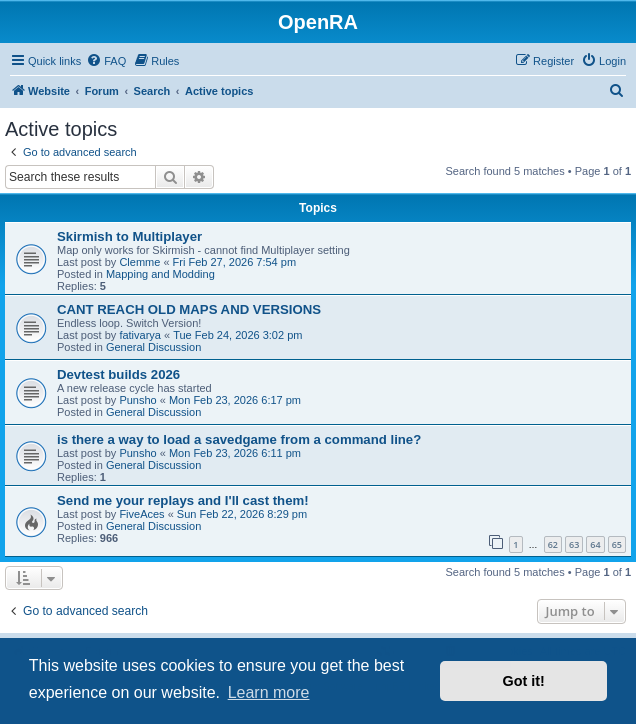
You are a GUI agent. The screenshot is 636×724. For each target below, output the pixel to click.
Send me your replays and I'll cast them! (183, 500)
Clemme (139, 262)
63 (574, 544)
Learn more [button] (269, 692)
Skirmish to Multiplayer (129, 236)
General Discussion (153, 347)
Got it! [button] (524, 681)
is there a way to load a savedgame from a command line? (239, 439)
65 (617, 544)
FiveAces (141, 514)
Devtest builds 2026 (118, 374)
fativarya (140, 335)
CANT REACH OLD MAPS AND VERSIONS (189, 309)
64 (595, 544)
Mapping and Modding (160, 274)
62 (553, 544)
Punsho (137, 400)
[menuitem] (106, 61)
